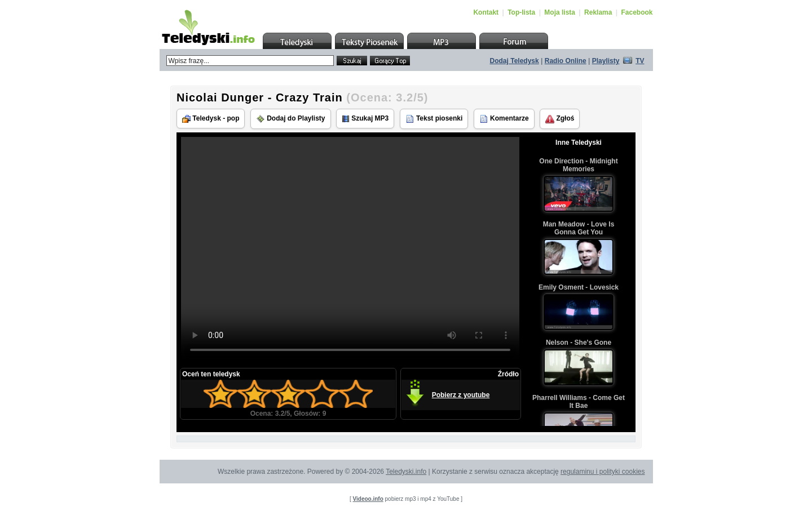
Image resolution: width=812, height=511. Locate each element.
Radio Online (566, 61)
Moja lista (560, 12)
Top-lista (521, 12)
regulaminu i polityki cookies (603, 472)
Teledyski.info (406, 472)
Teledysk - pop (211, 119)
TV (640, 61)
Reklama (598, 12)
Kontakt (486, 12)
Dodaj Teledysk (515, 61)
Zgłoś (560, 119)
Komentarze (504, 119)
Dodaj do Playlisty (291, 119)
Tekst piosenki (434, 119)
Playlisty (606, 61)
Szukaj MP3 (365, 119)
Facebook (637, 12)
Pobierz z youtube (461, 395)
